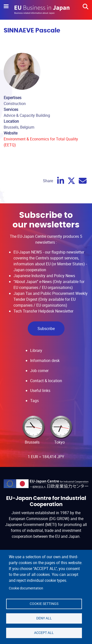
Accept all (44, 633)
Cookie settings (44, 604)
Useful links (40, 390)
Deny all (44, 618)
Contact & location (46, 381)
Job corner (39, 371)
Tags (34, 401)
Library (36, 350)
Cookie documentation (26, 588)
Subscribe (46, 329)
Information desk (45, 360)
